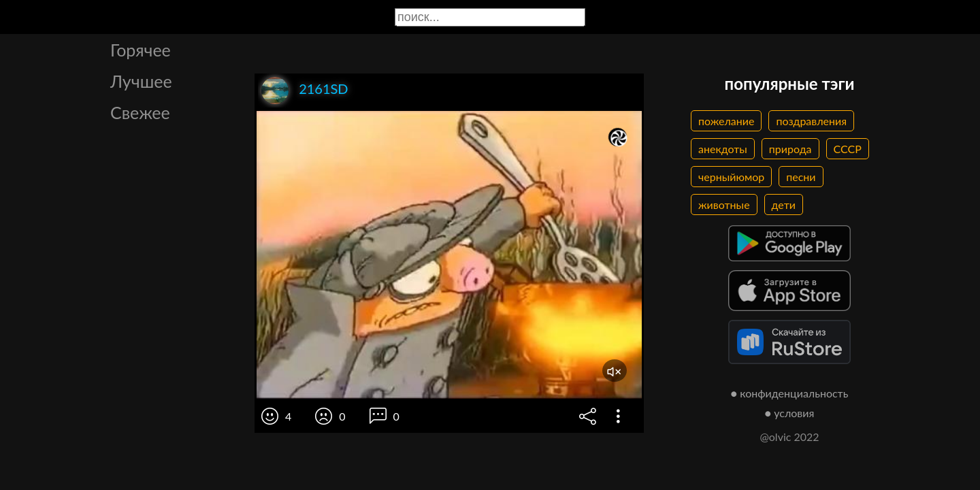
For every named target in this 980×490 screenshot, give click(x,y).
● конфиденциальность (790, 393)
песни (801, 177)
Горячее (141, 50)
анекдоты (723, 149)
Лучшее (141, 81)
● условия (790, 413)
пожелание (726, 121)
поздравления (811, 121)
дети (784, 205)
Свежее (140, 112)
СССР (848, 149)
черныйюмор (731, 177)
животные (724, 205)
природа (790, 149)
